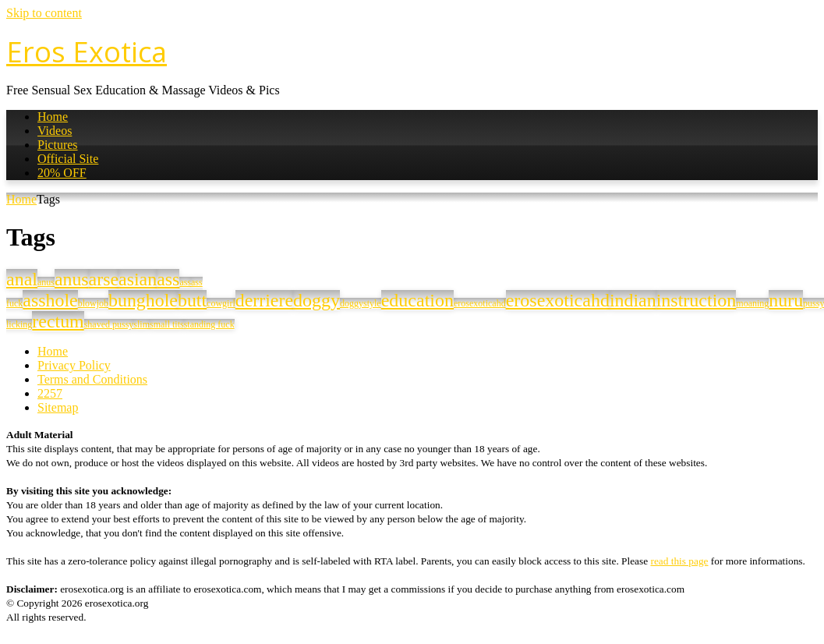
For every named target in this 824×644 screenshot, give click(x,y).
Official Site (68, 159)
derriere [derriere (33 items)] (264, 300)
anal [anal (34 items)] (22, 279)
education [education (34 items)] (417, 300)
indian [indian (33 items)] (633, 300)
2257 (50, 393)
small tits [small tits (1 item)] (167, 324)
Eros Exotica (87, 52)
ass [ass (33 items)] (168, 279)
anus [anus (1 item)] (46, 282)
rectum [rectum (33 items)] (58, 321)
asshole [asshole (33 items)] (50, 300)
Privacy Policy (74, 365)
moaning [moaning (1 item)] (752, 303)
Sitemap (58, 407)
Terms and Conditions (92, 379)
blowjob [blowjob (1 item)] (93, 303)
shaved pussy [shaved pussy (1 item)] (109, 324)
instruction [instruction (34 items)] (697, 300)
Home (53, 117)
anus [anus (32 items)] (72, 279)
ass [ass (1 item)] (185, 282)
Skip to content (44, 13)
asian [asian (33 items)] (138, 279)
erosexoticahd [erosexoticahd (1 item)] (480, 303)
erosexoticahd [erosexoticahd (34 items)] (558, 300)
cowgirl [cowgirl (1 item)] (221, 303)
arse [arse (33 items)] (104, 279)
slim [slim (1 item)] (141, 324)
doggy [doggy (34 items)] (317, 300)
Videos (55, 131)
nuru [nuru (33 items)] (786, 300)
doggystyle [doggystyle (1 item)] (361, 303)
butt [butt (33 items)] (192, 300)
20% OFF (62, 173)
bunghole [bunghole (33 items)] (143, 300)
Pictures (58, 145)
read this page (679, 561)
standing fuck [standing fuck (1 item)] (209, 324)
